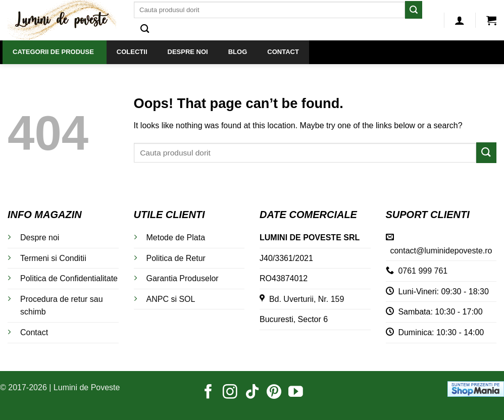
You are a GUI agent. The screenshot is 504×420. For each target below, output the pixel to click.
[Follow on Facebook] (208, 393)
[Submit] (414, 10)
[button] (460, 20)
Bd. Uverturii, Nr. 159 (302, 299)
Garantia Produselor (183, 278)
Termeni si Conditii (53, 258)
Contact (34, 332)
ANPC (158, 299)
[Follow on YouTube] (296, 393)
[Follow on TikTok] (252, 393)
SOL (187, 299)
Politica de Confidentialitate (69, 278)
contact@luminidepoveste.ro (441, 251)
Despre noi (40, 238)
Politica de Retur (176, 258)
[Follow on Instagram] (230, 393)
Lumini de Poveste (87, 387)
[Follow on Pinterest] (274, 393)
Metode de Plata (176, 238)
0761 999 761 (423, 271)
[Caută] (145, 29)
